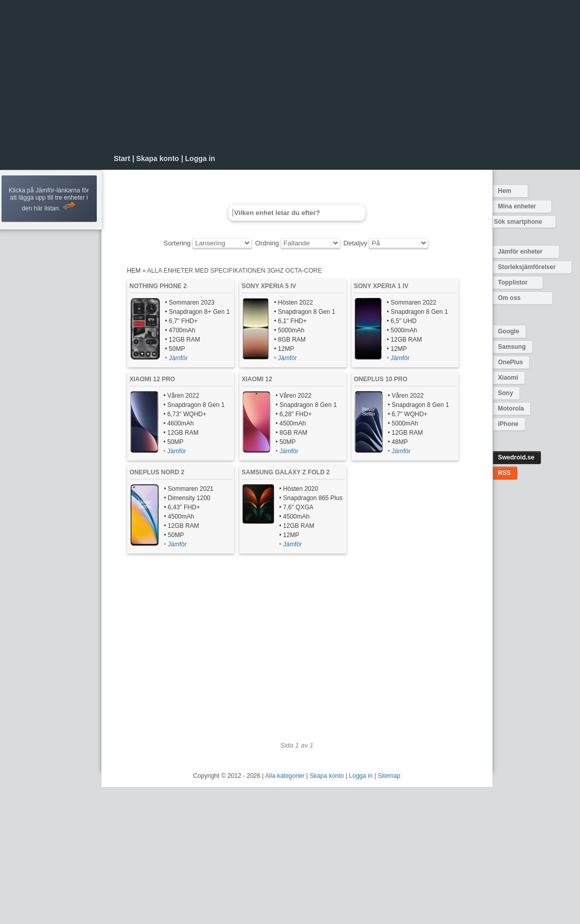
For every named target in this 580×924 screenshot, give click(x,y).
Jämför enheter (521, 252)
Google (509, 331)
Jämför (178, 358)
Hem (505, 191)
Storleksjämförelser (527, 267)
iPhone (508, 424)
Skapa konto (158, 158)
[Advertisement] (296, 77)
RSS (505, 473)
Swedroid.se (516, 457)
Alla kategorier (285, 776)
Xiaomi (508, 378)
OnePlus (511, 362)
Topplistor (513, 282)
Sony (506, 393)
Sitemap (389, 776)
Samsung (512, 347)
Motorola (511, 408)
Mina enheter (517, 206)
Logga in (200, 158)
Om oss (509, 298)
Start (122, 158)
